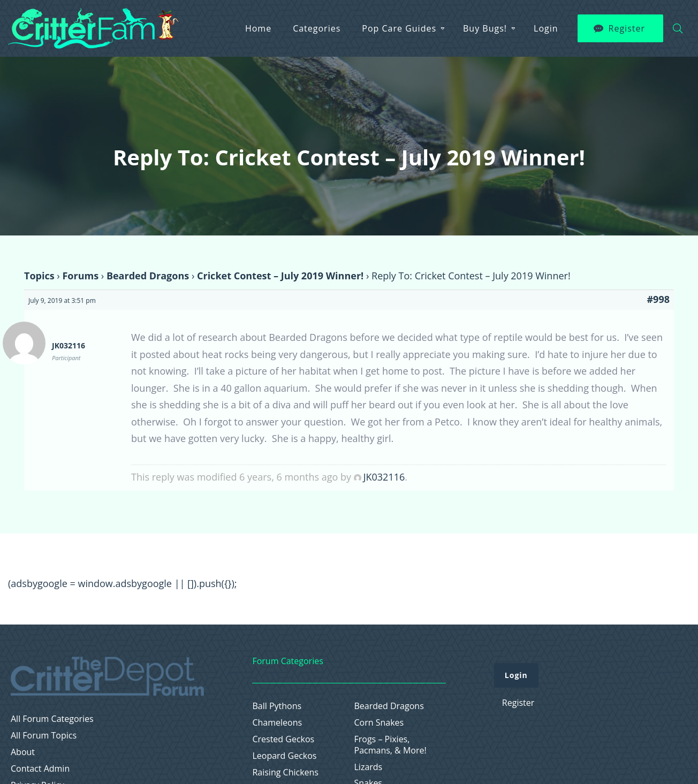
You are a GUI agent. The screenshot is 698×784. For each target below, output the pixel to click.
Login (546, 28)
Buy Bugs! (485, 28)
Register (627, 28)
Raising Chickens (285, 772)
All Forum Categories (52, 719)
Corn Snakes (379, 723)
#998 (658, 299)
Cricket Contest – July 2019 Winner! (280, 276)
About (23, 752)
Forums (80, 276)
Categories (317, 28)
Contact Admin (40, 769)
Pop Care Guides (399, 28)
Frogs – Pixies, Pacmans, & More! (390, 745)
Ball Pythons (277, 706)
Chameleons (277, 723)
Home (258, 28)
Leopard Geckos (284, 756)
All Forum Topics (44, 736)
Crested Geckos (283, 739)
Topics (39, 276)
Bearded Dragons (148, 276)
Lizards (369, 767)
